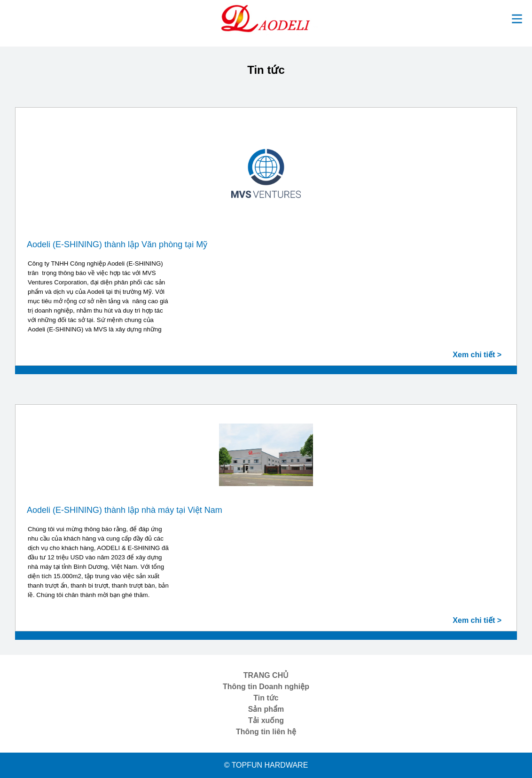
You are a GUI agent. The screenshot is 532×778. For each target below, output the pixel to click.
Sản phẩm (266, 709)
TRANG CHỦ (266, 675)
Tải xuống (266, 720)
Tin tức (266, 698)
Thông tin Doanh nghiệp (266, 687)
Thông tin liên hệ (266, 732)
